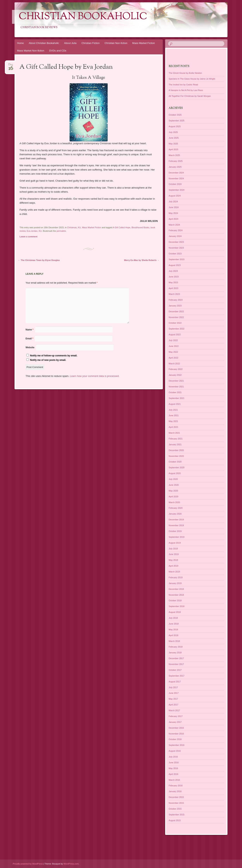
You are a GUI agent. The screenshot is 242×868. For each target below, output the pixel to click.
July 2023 (173, 271)
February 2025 (176, 161)
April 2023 (173, 288)
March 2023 (174, 294)
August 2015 (175, 820)
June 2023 (174, 277)
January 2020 (175, 514)
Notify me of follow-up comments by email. (54, 356)
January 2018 (175, 653)
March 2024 (174, 225)
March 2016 (174, 780)
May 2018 (173, 630)
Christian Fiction (91, 43)
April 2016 (173, 774)
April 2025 (173, 149)
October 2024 (175, 184)
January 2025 (175, 167)
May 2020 (173, 491)
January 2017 (175, 722)
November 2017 (176, 664)
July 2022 (173, 340)
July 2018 (173, 618)
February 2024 (176, 230)
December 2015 (176, 797)
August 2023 (175, 265)
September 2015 (176, 815)
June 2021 (174, 415)
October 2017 (175, 670)
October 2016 (175, 739)
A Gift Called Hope (122, 227)
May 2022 (173, 352)
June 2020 (174, 485)
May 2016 (173, 768)
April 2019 (173, 566)
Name (30, 330)
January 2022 (175, 375)
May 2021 (173, 421)
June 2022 (174, 346)
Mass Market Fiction (143, 43)
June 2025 (174, 138)
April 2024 (173, 219)
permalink (61, 231)
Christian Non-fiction (116, 43)
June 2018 (174, 624)
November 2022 (176, 317)
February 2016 (176, 786)
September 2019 (176, 537)
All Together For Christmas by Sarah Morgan (190, 96)
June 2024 (174, 207)
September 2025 (176, 121)
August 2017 (175, 682)
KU (79, 227)
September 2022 (176, 329)
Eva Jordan (32, 231)
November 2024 (176, 178)
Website (30, 347)
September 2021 (176, 398)
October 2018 (175, 600)
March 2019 (174, 572)
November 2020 (176, 456)
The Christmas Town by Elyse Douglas (39, 260)
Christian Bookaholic (83, 17)
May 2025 (173, 144)
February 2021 (176, 439)
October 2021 (175, 392)
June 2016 (174, 763)
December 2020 (176, 450)
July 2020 (173, 479)
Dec (11, 66)
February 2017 (176, 716)
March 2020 (174, 502)
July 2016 (173, 757)
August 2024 (175, 196)
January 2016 (175, 791)
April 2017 (173, 705)
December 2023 (176, 242)
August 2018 (175, 612)
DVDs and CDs (58, 51)
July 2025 (173, 132)
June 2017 (174, 693)
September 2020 (176, 467)
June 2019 (174, 554)
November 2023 (176, 248)
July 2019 (173, 549)
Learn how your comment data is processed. (95, 376)
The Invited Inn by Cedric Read (183, 85)
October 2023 (175, 254)
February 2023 (176, 300)
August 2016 (175, 751)
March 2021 (174, 433)
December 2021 (176, 381)
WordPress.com (71, 864)
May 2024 (173, 213)
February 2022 (176, 369)
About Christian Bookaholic (44, 43)
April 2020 (173, 497)
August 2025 (175, 126)
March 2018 (174, 641)
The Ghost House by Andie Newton (185, 73)
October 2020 (175, 462)
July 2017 (173, 687)
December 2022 (176, 311)
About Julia (70, 43)
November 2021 (176, 387)
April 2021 (173, 427)
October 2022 (175, 323)
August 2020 (175, 473)
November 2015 (176, 803)
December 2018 (176, 589)
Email (29, 339)
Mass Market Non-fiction (31, 51)
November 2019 (176, 525)
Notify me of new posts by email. (48, 360)
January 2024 (175, 236)
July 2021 (173, 410)
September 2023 (176, 259)
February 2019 (176, 577)
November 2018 (176, 595)
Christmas (72, 227)
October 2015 (175, 809)
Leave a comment (28, 237)
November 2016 (176, 734)
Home (20, 43)
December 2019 (176, 520)
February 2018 (176, 647)
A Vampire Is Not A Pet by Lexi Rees (186, 90)
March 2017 (174, 710)
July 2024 (173, 202)
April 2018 (173, 635)
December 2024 (176, 173)
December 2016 (176, 728)
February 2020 (176, 508)
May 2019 (173, 560)
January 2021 (175, 444)
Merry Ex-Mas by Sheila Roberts (142, 260)
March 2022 (174, 364)
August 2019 (175, 543)
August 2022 (175, 335)
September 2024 (176, 190)
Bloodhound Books (140, 227)
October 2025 (175, 115)
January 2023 (175, 306)
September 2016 (176, 745)
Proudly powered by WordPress (28, 864)
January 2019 (175, 583)
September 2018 (176, 606)
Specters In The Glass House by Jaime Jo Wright (192, 79)
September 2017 (176, 676)
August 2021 (175, 404)
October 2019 (175, 531)
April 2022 (173, 358)
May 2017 (173, 699)
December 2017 (176, 658)
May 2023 (173, 282)
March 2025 (174, 155)
